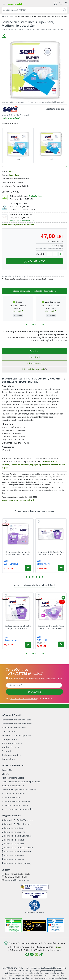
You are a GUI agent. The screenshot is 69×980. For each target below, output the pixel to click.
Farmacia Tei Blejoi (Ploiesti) (16, 863)
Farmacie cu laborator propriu (16, 735)
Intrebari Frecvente (11, 747)
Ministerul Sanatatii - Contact (16, 805)
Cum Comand (8, 731)
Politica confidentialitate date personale (21, 782)
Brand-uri (6, 751)
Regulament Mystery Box (14, 727)
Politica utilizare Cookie (13, 778)
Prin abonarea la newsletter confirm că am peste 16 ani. (36, 679)
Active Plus (42, 640)
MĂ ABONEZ (35, 692)
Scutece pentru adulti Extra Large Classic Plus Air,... (18, 627)
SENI (11, 171)
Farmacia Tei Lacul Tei (14, 832)
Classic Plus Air (44, 564)
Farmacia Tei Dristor (13, 828)
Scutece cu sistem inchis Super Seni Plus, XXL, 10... (18, 553)
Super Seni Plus (11, 564)
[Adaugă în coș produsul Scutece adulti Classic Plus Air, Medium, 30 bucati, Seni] (61, 568)
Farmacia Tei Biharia (13, 844)
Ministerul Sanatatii (11, 797)
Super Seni (14, 175)
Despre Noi (7, 770)
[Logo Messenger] (32, 954)
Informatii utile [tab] (34, 363)
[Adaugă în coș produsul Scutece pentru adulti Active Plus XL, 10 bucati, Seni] (61, 644)
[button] (26, 325)
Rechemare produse (11, 755)
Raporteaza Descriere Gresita (18, 500)
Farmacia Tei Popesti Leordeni (17, 848)
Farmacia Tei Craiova (13, 859)
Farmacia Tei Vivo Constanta (17, 836)
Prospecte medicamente (13, 793)
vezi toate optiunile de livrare (18, 225)
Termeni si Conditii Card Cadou (17, 724)
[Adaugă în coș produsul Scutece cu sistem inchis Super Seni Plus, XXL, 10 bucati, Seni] (28, 568)
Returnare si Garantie (12, 743)
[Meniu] (4, 4)
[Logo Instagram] (37, 954)
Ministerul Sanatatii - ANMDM (16, 801)
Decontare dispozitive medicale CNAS (20, 789)
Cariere (5, 774)
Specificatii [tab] (34, 357)
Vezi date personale (29, 698)
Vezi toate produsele (56, 109)
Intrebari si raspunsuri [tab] (34, 369)
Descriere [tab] (34, 351)
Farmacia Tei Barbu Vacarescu (17, 820)
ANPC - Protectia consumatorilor (17, 809)
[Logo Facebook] (27, 954)
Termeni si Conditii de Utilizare (16, 720)
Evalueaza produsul (11, 118)
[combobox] (34, 10)
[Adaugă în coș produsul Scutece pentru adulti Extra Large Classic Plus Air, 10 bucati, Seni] (28, 645)
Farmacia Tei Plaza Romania (16, 824)
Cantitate (41, 254)
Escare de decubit (20, 465)
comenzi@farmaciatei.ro (17, 880)
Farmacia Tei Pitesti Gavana (16, 851)
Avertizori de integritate (13, 786)
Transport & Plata (10, 739)
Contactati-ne (8, 759)
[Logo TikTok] (41, 954)
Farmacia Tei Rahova (13, 840)
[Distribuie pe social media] (4, 35)
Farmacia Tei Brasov (13, 855)
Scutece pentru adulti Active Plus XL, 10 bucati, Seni (51, 627)
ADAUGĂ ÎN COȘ (34, 261)
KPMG (58, 947)
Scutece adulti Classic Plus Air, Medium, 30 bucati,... (51, 553)
